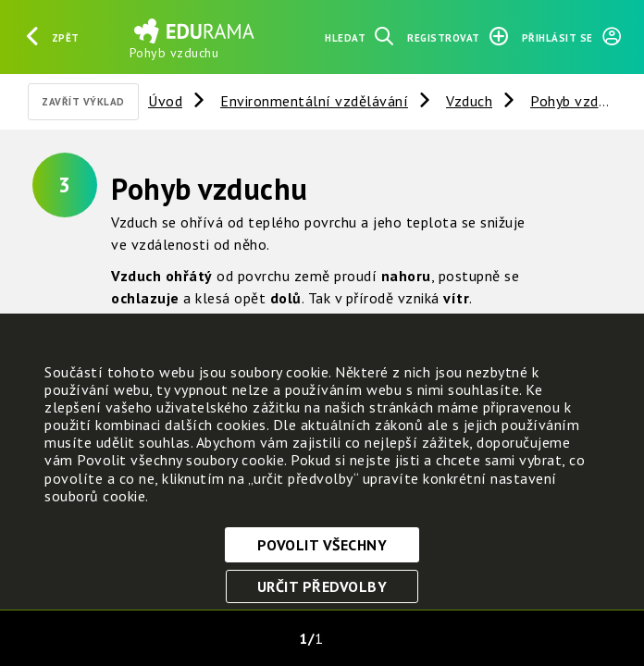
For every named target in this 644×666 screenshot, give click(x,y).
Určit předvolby (322, 586)
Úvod (165, 101)
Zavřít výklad (83, 102)
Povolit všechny (322, 545)
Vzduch (469, 101)
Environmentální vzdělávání (314, 101)
